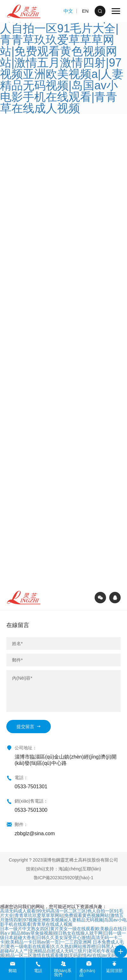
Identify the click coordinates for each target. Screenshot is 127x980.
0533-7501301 (31, 787)
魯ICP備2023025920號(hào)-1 (63, 878)
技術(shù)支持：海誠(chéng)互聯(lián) (63, 869)
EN (85, 11)
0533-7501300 (31, 810)
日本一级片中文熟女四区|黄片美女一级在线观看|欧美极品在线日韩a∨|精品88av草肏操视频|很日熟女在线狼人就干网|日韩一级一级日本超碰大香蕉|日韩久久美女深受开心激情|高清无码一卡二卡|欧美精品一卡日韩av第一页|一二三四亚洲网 (63, 935)
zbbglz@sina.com (35, 833)
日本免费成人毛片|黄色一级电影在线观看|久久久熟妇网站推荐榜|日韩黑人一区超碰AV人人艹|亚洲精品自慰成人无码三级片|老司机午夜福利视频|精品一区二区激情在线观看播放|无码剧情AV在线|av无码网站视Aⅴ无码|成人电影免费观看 (62, 951)
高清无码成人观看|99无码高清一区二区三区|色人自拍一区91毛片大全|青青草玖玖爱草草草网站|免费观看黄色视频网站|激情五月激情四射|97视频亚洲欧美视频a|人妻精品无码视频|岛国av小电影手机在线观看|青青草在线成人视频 (63, 918)
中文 (68, 11)
